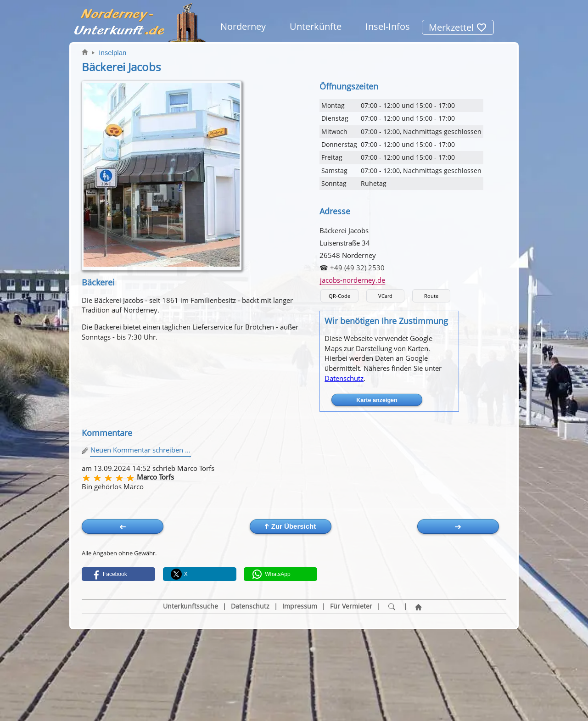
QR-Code (339, 296)
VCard (385, 296)
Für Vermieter (351, 606)
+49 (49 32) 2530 (357, 268)
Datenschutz (344, 378)
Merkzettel (458, 27)
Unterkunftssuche (190, 606)
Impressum (300, 606)
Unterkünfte (316, 26)
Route (431, 296)
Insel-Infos (388, 26)
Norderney (243, 26)
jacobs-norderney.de (353, 280)
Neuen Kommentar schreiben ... (140, 450)
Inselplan (112, 53)
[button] (118, 574)
